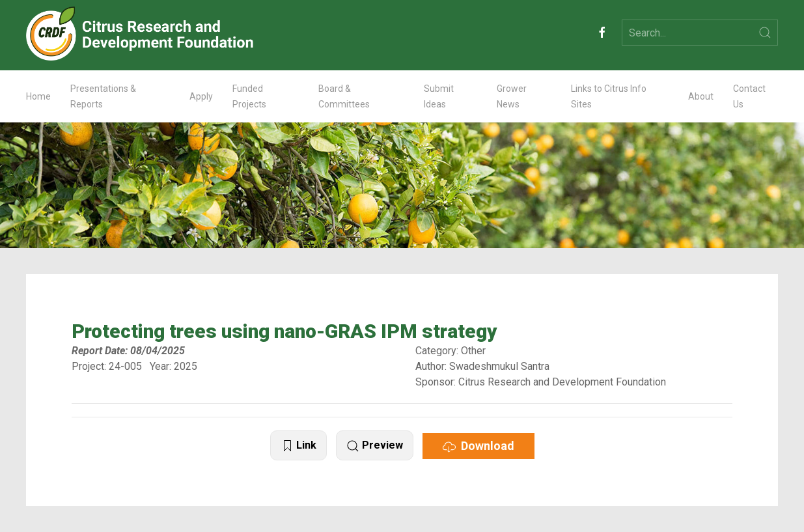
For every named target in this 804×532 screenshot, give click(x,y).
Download (478, 446)
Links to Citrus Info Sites (609, 96)
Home (38, 96)
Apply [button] (201, 96)
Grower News (512, 96)
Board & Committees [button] (344, 96)
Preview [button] (375, 446)
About (701, 96)
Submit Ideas (439, 96)
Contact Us (749, 96)
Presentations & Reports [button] (103, 96)
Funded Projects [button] (249, 96)
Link (298, 446)
